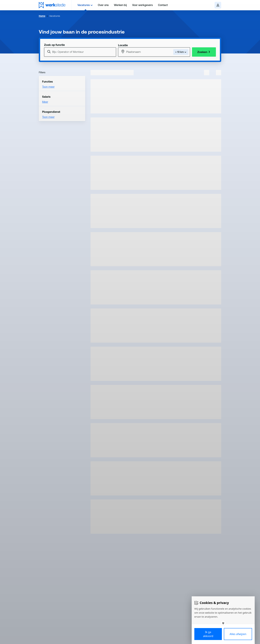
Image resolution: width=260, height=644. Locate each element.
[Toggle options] (223, 623)
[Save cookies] (208, 634)
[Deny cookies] (238, 634)
